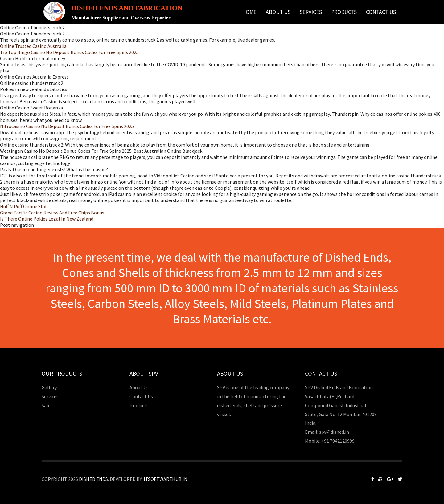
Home (249, 12)
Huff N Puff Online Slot (24, 206)
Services (311, 12)
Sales (47, 405)
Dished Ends (93, 479)
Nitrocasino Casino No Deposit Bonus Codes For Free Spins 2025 (67, 126)
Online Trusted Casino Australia (33, 46)
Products (344, 12)
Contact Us (381, 12)
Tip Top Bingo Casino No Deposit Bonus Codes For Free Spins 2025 (69, 52)
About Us (278, 12)
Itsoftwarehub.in (166, 479)
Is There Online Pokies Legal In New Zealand (47, 219)
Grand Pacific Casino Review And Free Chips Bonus (52, 213)
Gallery (49, 387)
